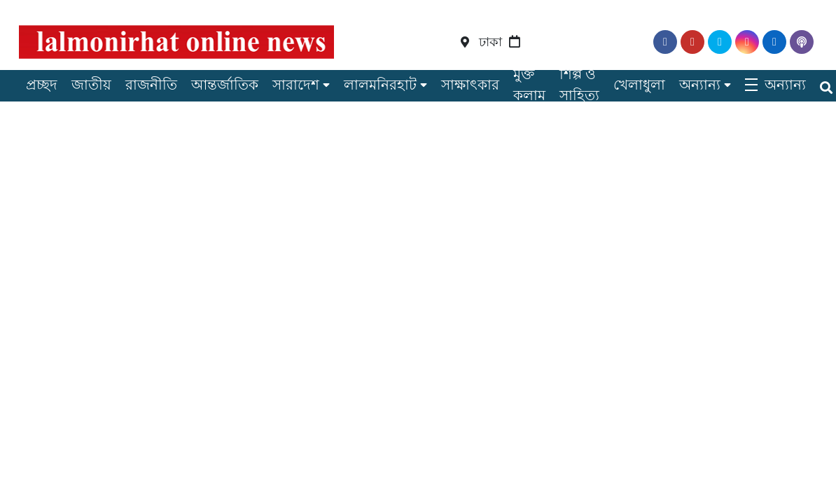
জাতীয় (91, 85)
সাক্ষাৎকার (470, 85)
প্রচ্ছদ (42, 85)
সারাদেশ (296, 85)
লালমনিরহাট (380, 85)
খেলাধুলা (639, 85)
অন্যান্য (700, 85)
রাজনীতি (151, 85)
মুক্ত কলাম (529, 85)
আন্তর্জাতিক (225, 85)
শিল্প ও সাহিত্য (579, 85)
